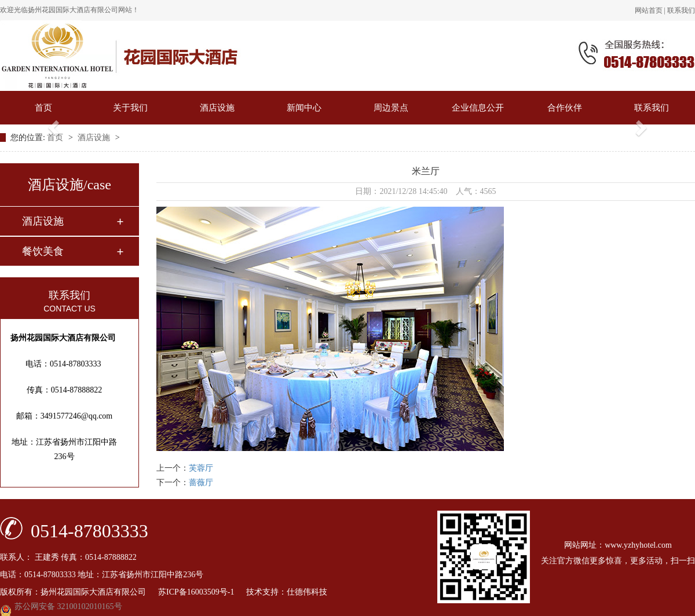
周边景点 (391, 108)
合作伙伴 (565, 108)
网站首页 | (651, 10)
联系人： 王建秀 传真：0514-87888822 (68, 557)
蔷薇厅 (201, 483)
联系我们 (681, 10)
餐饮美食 (43, 251)
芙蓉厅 (201, 468)
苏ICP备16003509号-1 (201, 592)
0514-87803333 (89, 530)
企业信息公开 (478, 108)
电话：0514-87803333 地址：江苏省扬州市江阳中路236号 (102, 575)
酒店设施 (217, 108)
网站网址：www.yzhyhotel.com (618, 545)
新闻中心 (304, 108)
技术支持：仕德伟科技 (287, 592)
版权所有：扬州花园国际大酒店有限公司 (79, 592)
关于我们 (130, 108)
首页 (43, 108)
